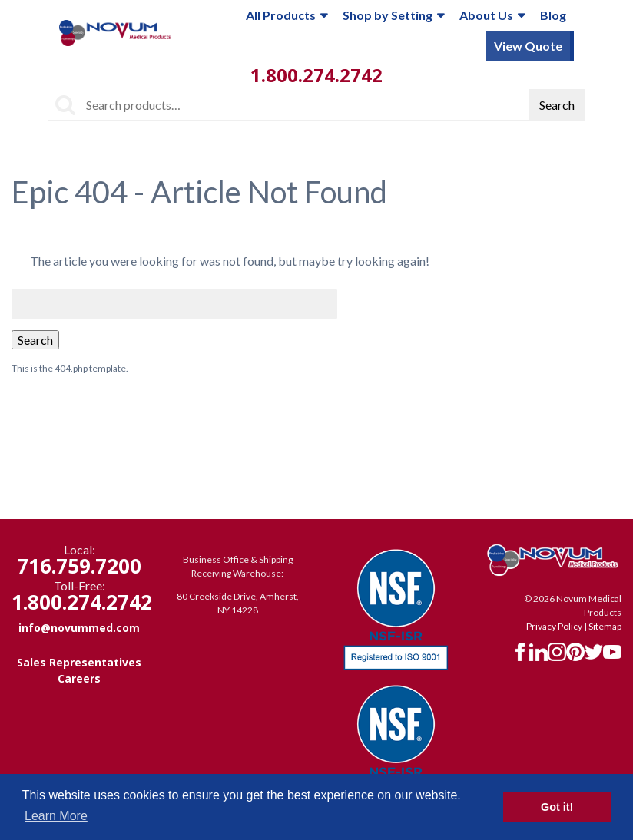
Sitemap (605, 626)
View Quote (528, 46)
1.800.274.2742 (316, 75)
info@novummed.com (79, 628)
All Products (287, 15)
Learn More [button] (56, 816)
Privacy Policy (554, 626)
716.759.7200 (79, 566)
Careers (79, 678)
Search (557, 105)
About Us (492, 15)
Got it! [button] (557, 807)
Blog (553, 15)
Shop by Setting (393, 15)
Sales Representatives (79, 662)
